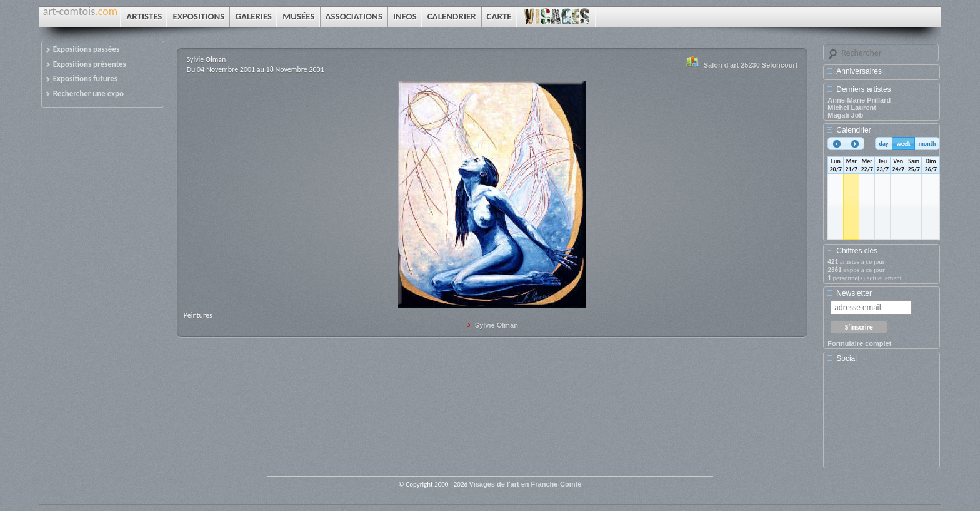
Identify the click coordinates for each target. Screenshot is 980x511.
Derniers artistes (863, 89)
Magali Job (845, 115)
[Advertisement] (884, 420)
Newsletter (854, 293)
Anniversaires (859, 71)
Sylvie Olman (497, 325)
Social (847, 358)
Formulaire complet (859, 343)
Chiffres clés (857, 251)
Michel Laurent (852, 108)
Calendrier (853, 130)
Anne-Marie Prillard (859, 100)
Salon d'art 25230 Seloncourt (751, 65)
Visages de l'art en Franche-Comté (526, 484)
